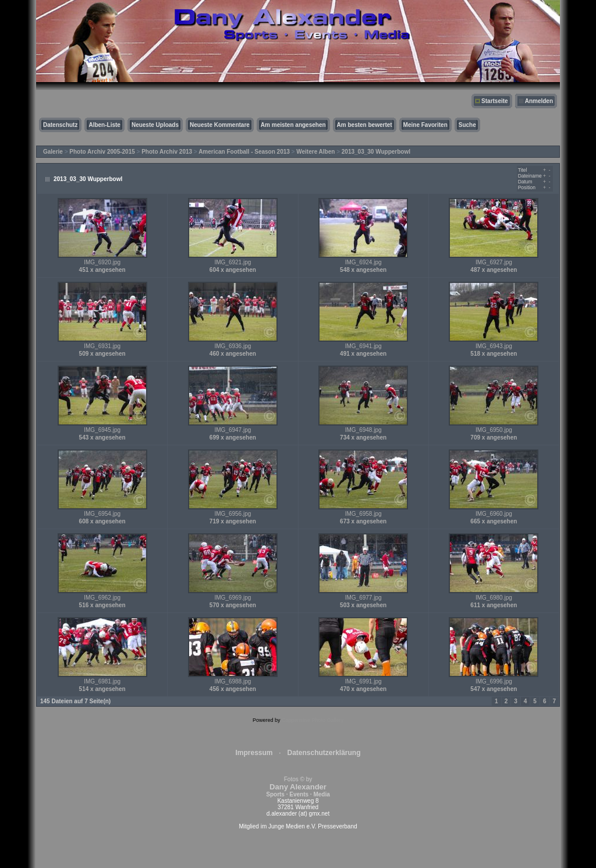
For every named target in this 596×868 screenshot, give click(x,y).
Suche (467, 125)
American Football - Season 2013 (244, 152)
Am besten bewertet (365, 125)
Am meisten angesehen (293, 125)
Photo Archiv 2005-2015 (102, 152)
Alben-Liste (104, 125)
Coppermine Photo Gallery (313, 720)
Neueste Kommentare (220, 125)
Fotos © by (298, 787)
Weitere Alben (315, 152)
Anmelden (539, 101)
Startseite (495, 101)
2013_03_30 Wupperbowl (376, 152)
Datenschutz (60, 125)
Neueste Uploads (155, 125)
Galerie (53, 152)
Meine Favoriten (425, 125)
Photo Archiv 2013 (167, 152)
